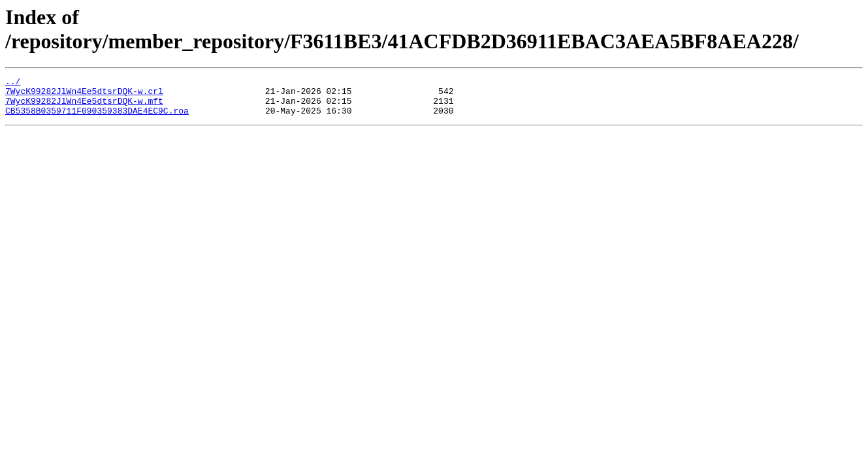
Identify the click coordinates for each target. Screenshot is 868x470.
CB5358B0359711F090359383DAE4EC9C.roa (97, 118)
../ (13, 83)
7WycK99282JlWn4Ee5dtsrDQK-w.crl (84, 95)
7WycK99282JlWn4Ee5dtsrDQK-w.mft (84, 106)
